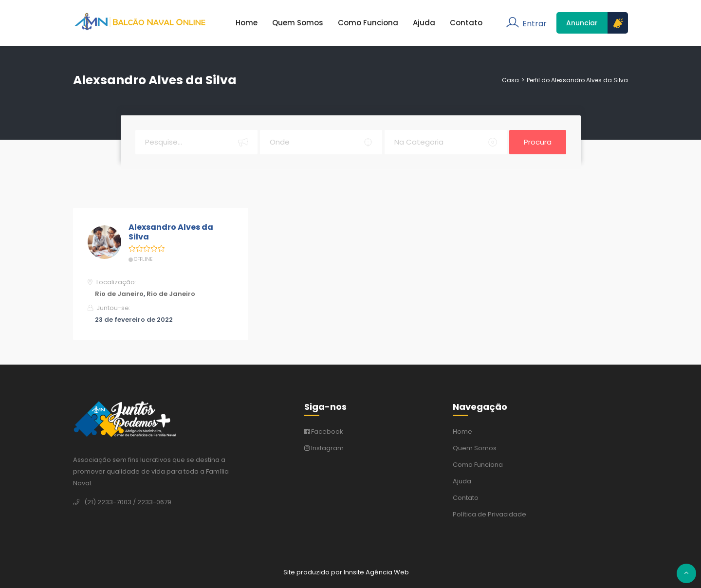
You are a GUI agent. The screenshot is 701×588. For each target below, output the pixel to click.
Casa (510, 80)
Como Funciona (368, 23)
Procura (538, 142)
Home (247, 23)
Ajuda (424, 23)
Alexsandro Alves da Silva (171, 233)
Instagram (324, 448)
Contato (466, 23)
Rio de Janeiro (119, 294)
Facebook (324, 432)
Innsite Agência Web (376, 572)
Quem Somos (298, 23)
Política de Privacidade (489, 514)
